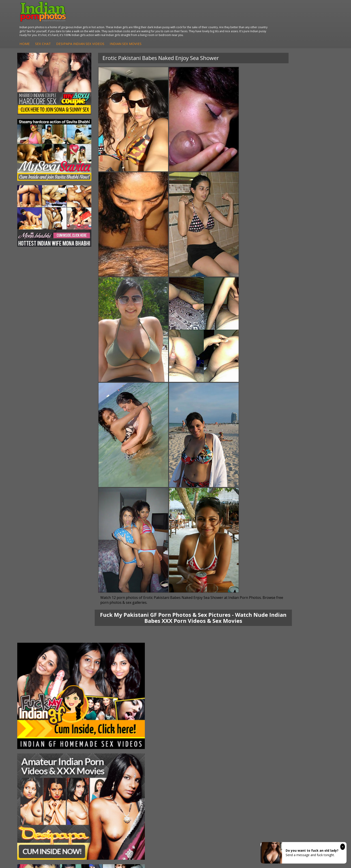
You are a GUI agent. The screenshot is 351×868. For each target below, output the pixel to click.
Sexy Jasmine (37, 727)
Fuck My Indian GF (145, 727)
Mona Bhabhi (37, 718)
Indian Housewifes (93, 736)
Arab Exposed (90, 722)
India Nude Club (249, 731)
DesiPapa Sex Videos (147, 718)
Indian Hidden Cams (147, 722)
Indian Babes (141, 736)
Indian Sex (87, 727)
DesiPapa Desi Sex (93, 731)
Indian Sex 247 (248, 736)
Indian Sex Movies (208, 20)
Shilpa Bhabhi (37, 740)
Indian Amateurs (144, 731)
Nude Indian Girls (197, 740)
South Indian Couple (42, 736)
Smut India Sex (300, 736)
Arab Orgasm (247, 718)
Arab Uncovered (144, 740)
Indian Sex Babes (197, 736)
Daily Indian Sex (301, 727)
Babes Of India (248, 722)
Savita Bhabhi (37, 731)
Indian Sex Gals (196, 731)
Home (107, 20)
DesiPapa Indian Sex (94, 718)
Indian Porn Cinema (199, 718)
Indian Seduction (197, 727)
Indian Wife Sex (301, 731)
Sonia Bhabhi (37, 722)
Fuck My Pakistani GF (95, 740)
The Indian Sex (300, 718)
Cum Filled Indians (250, 727)
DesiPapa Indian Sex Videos (163, 20)
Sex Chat (126, 20)
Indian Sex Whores (198, 722)
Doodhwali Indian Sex (305, 722)
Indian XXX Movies (303, 740)
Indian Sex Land (249, 740)
